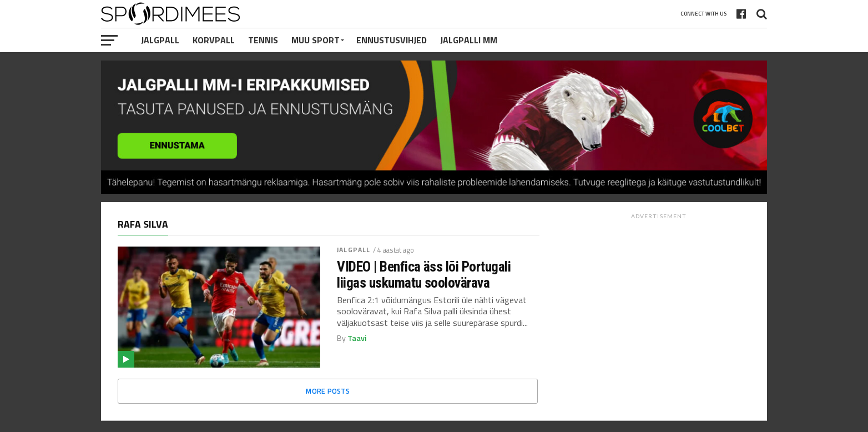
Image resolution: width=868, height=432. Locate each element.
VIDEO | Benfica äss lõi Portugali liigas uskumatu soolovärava (424, 274)
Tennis (263, 40)
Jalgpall (160, 40)
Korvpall (214, 40)
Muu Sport (316, 40)
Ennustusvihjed (392, 40)
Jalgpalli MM (469, 40)
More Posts (328, 391)
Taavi (357, 338)
